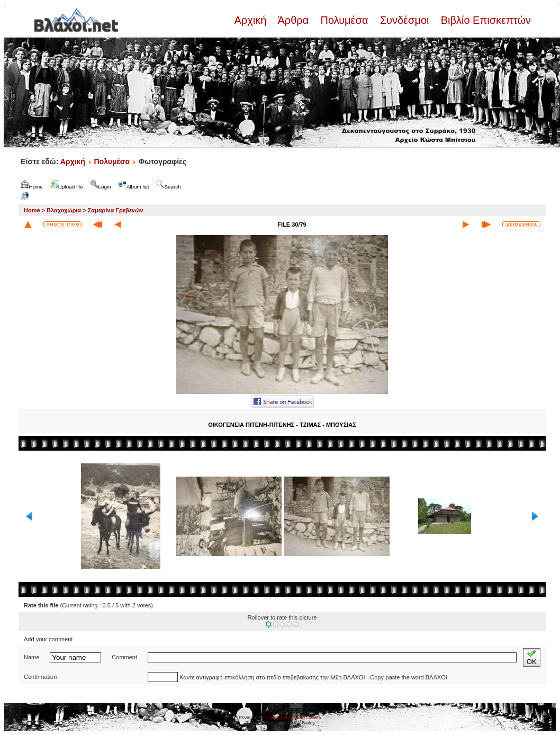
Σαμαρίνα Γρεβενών (116, 210)
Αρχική (251, 20)
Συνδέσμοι (404, 20)
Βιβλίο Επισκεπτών (484, 20)
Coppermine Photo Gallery (293, 718)
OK (532, 657)
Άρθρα (293, 20)
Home (32, 210)
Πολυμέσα (344, 20)
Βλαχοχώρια (64, 210)
